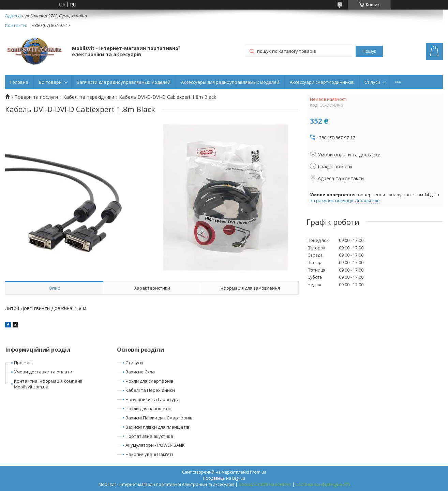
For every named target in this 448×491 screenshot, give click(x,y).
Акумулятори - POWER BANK (155, 445)
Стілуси (372, 82)
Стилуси (134, 363)
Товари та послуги (36, 97)
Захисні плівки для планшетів (158, 427)
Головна (19, 82)
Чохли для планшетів (148, 409)
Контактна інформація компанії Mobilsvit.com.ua (48, 384)
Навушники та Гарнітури (152, 399)
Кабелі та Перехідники (150, 390)
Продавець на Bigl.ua (224, 478)
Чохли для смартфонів (150, 381)
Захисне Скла (140, 372)
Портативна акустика (149, 436)
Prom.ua (258, 472)
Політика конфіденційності (323, 484)
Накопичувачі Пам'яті (149, 454)
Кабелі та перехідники (89, 97)
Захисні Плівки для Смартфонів (159, 418)
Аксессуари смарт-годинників (322, 82)
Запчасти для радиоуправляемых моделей (124, 82)
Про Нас (23, 363)
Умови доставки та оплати (43, 372)
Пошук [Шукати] (369, 51)
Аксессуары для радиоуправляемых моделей (230, 82)
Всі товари (50, 82)
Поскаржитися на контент (265, 484)
